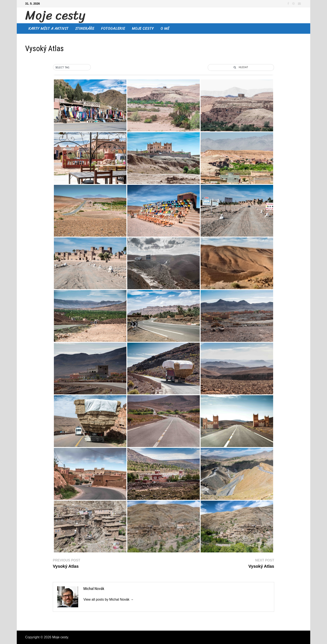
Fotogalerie (113, 29)
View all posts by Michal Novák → (109, 599)
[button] (72, 67)
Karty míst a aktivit (49, 29)
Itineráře (85, 29)
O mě (165, 29)
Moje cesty (55, 15)
